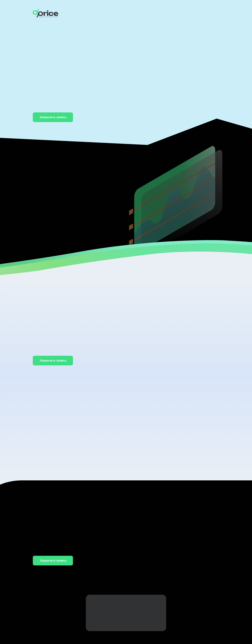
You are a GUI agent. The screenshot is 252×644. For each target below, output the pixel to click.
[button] (53, 117)
